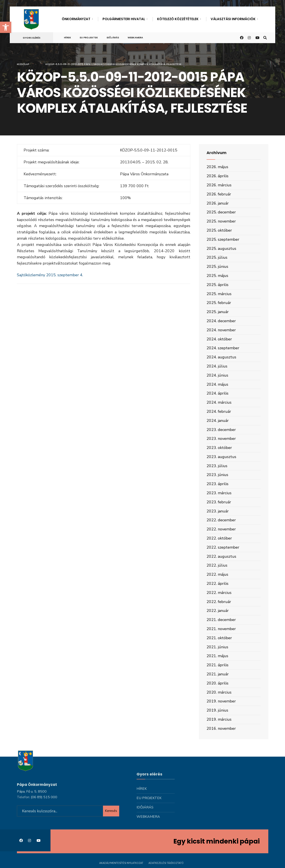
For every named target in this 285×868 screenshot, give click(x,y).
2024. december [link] (221, 321)
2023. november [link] (221, 439)
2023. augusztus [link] (221, 457)
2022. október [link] (219, 538)
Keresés (111, 811)
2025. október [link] (219, 230)
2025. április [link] (217, 285)
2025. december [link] (221, 212)
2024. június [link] (217, 375)
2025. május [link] (217, 276)
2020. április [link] (217, 683)
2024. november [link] (221, 330)
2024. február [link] (219, 411)
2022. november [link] (221, 529)
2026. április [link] (217, 176)
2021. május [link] (217, 656)
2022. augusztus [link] (221, 556)
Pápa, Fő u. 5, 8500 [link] (32, 792)
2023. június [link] (217, 475)
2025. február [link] (219, 303)
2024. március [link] (219, 402)
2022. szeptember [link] (223, 547)
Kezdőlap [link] (23, 64)
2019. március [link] (219, 719)
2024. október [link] (219, 339)
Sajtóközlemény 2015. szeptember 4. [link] (50, 275)
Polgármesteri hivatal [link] (124, 19)
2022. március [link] (219, 593)
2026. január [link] (218, 203)
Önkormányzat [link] (76, 19)
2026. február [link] (219, 194)
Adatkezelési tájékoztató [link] (166, 863)
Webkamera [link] (135, 37)
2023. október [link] (219, 448)
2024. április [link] (217, 393)
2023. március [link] (219, 493)
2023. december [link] (221, 430)
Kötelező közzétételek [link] (178, 19)
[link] (6, 27)
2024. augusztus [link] (221, 357)
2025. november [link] (221, 221)
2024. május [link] (217, 384)
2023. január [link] (218, 511)
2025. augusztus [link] (221, 249)
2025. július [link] (217, 257)
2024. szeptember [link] (223, 348)
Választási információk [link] (233, 19)
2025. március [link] (219, 294)
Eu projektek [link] (89, 37)
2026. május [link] (217, 167)
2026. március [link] (219, 185)
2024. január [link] (218, 421)
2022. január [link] (218, 611)
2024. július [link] (217, 366)
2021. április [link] (217, 665)
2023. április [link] (217, 484)
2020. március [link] (219, 692)
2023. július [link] (217, 466)
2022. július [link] (217, 565)
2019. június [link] (217, 710)
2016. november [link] (221, 728)
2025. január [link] (218, 312)
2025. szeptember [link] (223, 239)
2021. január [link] (218, 674)
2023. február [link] (219, 502)
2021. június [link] (217, 647)
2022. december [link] (221, 520)
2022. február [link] (219, 602)
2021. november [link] (221, 629)
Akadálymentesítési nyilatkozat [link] (121, 863)
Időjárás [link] (113, 37)
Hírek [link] (68, 37)
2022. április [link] (217, 584)
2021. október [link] (219, 638)
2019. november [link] (221, 701)
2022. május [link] (217, 574)
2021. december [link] (221, 620)
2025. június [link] (217, 267)
